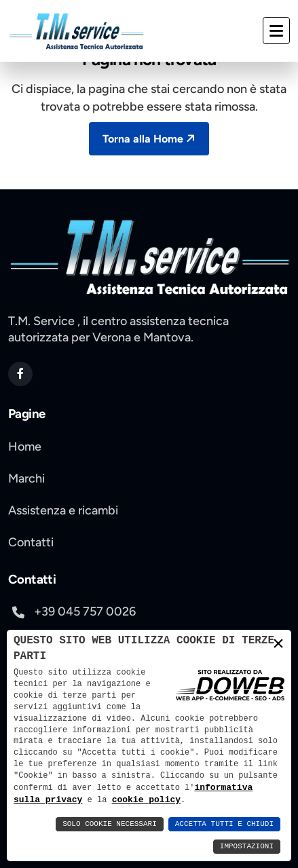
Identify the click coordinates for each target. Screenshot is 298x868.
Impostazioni (247, 847)
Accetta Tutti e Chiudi (224, 824)
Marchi (26, 478)
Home (25, 447)
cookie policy (114, 799)
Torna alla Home (150, 139)
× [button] (278, 644)
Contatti (31, 542)
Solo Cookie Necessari (110, 824)
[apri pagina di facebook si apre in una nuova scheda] (20, 374)
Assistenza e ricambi (63, 510)
